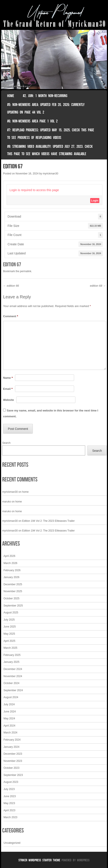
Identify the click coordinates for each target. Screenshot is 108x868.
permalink (26, 271)
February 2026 (12, 570)
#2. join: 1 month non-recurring (45, 96)
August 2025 (11, 613)
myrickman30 (50, 174)
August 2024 (11, 697)
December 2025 (13, 584)
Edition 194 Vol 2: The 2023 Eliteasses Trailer (48, 521)
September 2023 (13, 775)
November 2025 (13, 591)
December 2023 (13, 754)
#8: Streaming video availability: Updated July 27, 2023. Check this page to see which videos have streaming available (50, 150)
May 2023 (9, 803)
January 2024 (11, 747)
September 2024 (13, 690)
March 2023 (10, 817)
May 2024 (9, 718)
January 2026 (11, 577)
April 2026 (9, 556)
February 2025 (12, 655)
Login (95, 201)
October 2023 (11, 768)
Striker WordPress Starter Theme (39, 860)
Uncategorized (12, 843)
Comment (11, 316)
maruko (7, 502)
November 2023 (13, 761)
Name (8, 378)
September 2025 (13, 606)
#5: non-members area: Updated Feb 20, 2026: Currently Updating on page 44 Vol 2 (46, 108)
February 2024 (12, 740)
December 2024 (13, 669)
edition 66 (11, 286)
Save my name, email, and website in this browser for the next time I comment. (51, 413)
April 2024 (9, 726)
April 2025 (9, 641)
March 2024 (10, 733)
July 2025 (9, 620)
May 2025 (9, 634)
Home (11, 96)
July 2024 (9, 704)
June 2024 (10, 712)
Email (8, 389)
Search (6, 443)
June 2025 (10, 627)
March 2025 (10, 648)
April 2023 (9, 810)
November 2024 (13, 676)
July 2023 (9, 789)
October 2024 (11, 683)
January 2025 (11, 662)
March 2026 (10, 563)
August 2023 (11, 782)
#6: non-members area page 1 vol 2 (32, 121)
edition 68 (98, 286)
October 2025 (11, 598)
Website (8, 400)
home (25, 492)
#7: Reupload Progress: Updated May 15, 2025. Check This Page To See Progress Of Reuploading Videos (51, 134)
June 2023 (10, 796)
